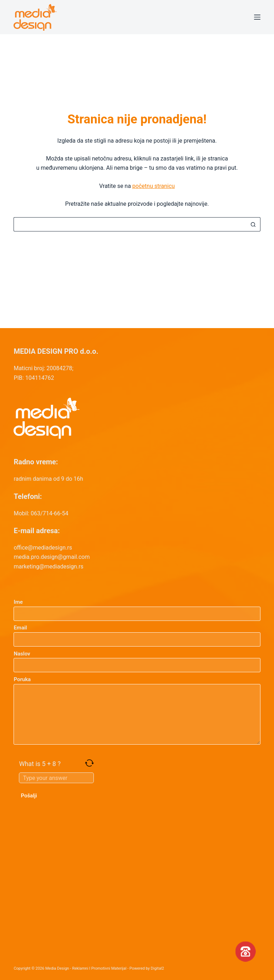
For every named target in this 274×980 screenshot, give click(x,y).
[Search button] (253, 224)
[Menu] (257, 17)
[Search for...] (130, 224)
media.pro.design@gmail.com (52, 557)
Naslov (137, 660)
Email (137, 634)
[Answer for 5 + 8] (56, 778)
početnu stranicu (154, 186)
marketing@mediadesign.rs (48, 566)
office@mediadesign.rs (43, 548)
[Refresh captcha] (89, 763)
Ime (137, 608)
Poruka (137, 710)
